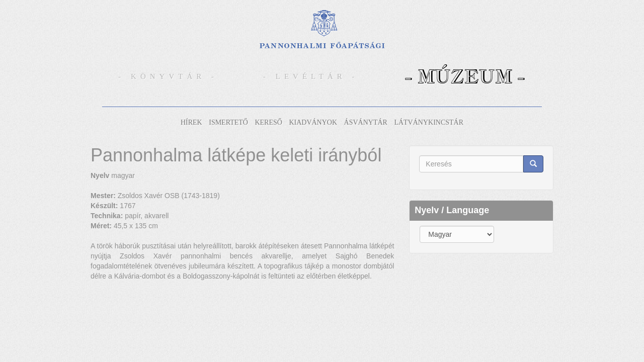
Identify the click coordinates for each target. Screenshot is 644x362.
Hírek (191, 122)
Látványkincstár (429, 122)
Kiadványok (313, 122)
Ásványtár (366, 122)
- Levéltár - (311, 76)
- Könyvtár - (168, 76)
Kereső (268, 122)
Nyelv (100, 175)
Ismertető (228, 122)
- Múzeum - (465, 76)
